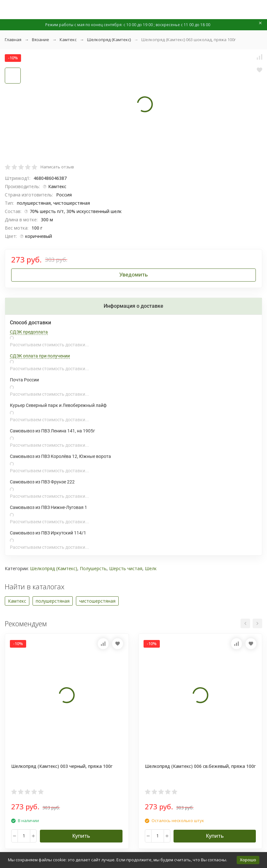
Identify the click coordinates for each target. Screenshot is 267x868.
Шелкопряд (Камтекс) (109, 40)
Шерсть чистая (126, 568)
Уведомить (133, 275)
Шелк (151, 568)
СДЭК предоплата (29, 332)
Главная (13, 40)
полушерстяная (53, 601)
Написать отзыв (57, 167)
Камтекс (68, 40)
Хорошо (248, 860)
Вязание (41, 40)
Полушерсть (93, 568)
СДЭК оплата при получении (40, 356)
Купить (81, 836)
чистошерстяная (97, 601)
